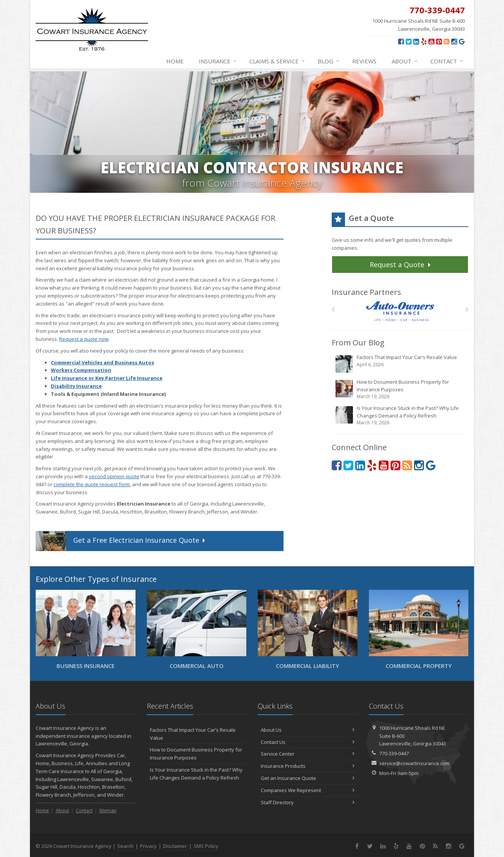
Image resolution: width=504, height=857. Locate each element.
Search (125, 846)
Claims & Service (277, 61)
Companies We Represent (308, 790)
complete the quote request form (92, 484)
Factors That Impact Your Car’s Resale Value (401, 364)
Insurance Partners (366, 292)
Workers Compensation (81, 370)
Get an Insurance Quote (308, 778)
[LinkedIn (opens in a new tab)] (416, 41)
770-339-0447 (394, 753)
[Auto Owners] (400, 311)
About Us (308, 730)
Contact (447, 61)
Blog (329, 61)
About (405, 61)
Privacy (148, 846)
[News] (447, 41)
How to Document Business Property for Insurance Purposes (401, 389)
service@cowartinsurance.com (414, 763)
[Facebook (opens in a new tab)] (401, 41)
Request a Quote (401, 265)
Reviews (364, 61)
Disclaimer (175, 846)
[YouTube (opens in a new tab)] (431, 41)
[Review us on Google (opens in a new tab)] (462, 41)
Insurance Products (308, 766)
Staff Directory (308, 802)
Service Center (308, 754)
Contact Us (308, 742)
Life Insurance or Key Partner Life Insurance (107, 378)
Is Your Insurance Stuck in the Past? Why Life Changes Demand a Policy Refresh (401, 415)
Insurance (218, 61)
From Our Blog (358, 343)
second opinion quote (114, 476)
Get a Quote (121, 541)
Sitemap (108, 811)
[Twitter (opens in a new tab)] (409, 41)
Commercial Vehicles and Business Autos (102, 362)
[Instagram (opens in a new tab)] (454, 41)
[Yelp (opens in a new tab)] (424, 41)
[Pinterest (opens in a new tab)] (439, 41)
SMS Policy (206, 846)
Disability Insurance (76, 386)
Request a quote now (84, 339)
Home (175, 61)
